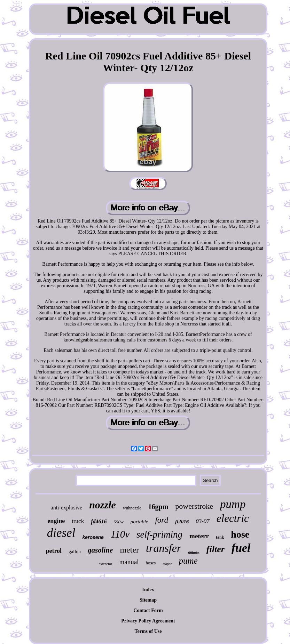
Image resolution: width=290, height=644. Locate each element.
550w (118, 522)
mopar (167, 564)
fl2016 (182, 522)
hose (240, 534)
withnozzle (132, 508)
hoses (151, 563)
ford (162, 520)
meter (129, 550)
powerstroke (194, 506)
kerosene (93, 537)
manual (129, 562)
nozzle (103, 505)
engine (56, 521)
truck (78, 521)
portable (139, 522)
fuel (241, 548)
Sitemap (148, 600)
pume (188, 561)
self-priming (159, 534)
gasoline (100, 550)
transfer (163, 548)
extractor (105, 564)
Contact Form (148, 610)
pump (233, 504)
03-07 (203, 521)
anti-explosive (67, 508)
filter (215, 549)
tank (220, 537)
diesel (61, 533)
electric (233, 518)
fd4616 (99, 521)
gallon (75, 552)
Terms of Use (148, 631)
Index (148, 590)
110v (120, 534)
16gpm (158, 507)
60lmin (194, 553)
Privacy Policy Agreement (148, 621)
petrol (54, 551)
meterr (199, 536)
